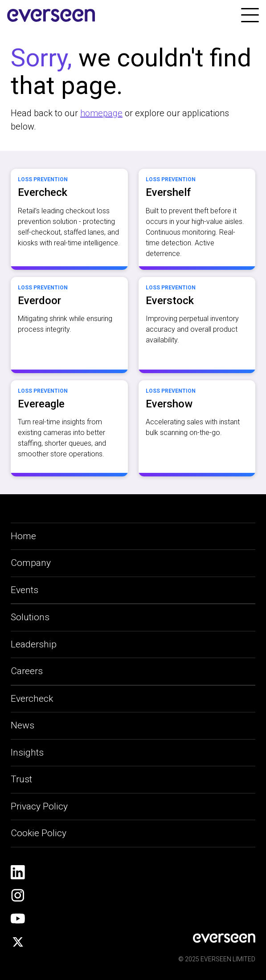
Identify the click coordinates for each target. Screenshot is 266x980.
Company (31, 563)
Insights (27, 752)
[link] (250, 15)
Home (23, 536)
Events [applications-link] (25, 590)
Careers (27, 671)
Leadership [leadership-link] (34, 644)
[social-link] (18, 872)
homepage (101, 113)
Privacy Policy (39, 806)
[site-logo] (51, 16)
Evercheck (32, 699)
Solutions (30, 617)
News (23, 725)
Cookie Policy (39, 833)
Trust (21, 779)
